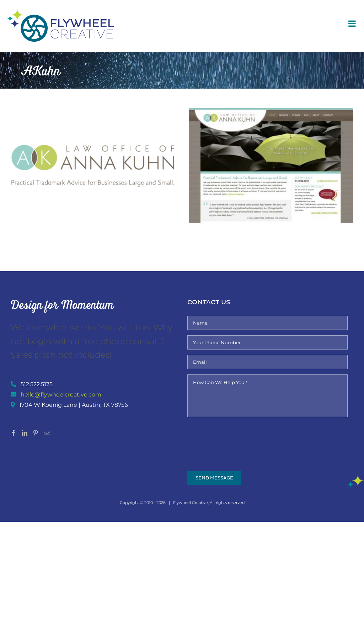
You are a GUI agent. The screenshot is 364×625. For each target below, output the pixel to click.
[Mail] (47, 433)
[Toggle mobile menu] (353, 23)
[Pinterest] (36, 433)
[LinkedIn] (25, 433)
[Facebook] (14, 433)
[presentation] (241, 436)
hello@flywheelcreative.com (61, 395)
